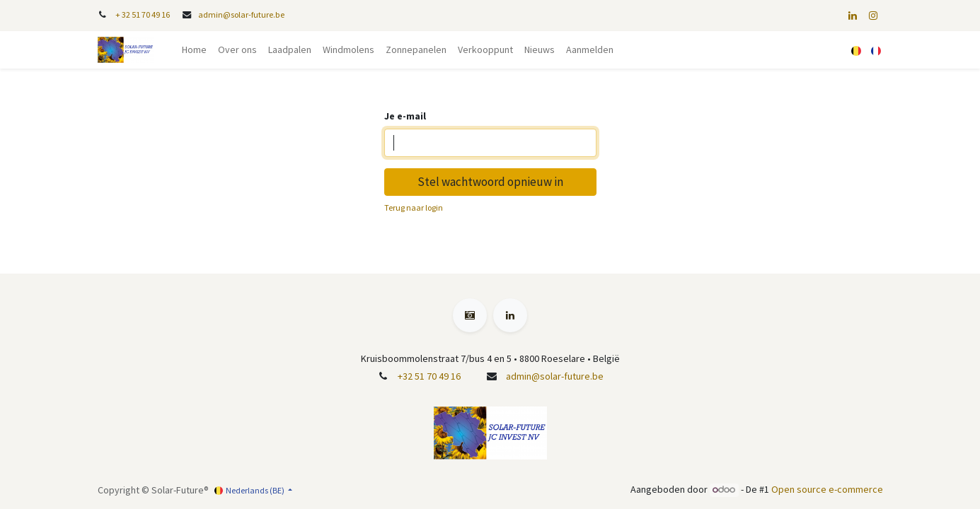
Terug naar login (414, 207)
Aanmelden (590, 49)
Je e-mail (405, 116)
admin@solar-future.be (241, 14)
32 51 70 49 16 (146, 14)
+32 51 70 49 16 (429, 376)
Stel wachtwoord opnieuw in (490, 182)
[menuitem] (194, 50)
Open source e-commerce (827, 489)
